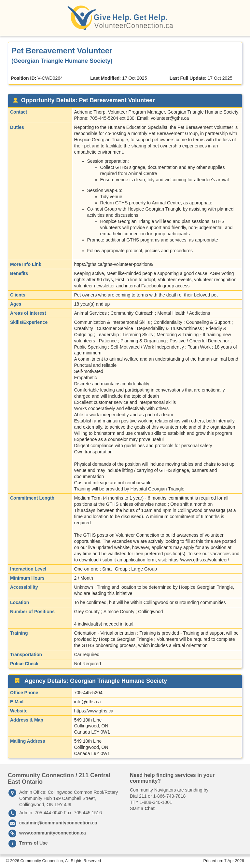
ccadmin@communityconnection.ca (58, 823)
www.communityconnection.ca (53, 833)
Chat (150, 808)
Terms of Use (34, 843)
